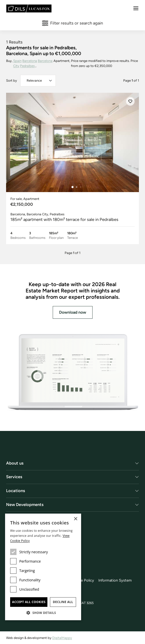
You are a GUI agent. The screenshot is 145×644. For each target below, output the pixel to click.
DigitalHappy (62, 638)
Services (14, 477)
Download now (73, 312)
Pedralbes (27, 66)
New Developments (25, 504)
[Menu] (136, 8)
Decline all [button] (63, 602)
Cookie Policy (83, 580)
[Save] (130, 101)
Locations (16, 491)
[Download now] (72, 373)
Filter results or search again (73, 23)
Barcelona (30, 61)
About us (15, 463)
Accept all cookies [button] (29, 602)
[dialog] (43, 567)
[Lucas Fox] (29, 8)
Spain (17, 61)
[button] (43, 613)
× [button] (75, 519)
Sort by (12, 80)
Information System (115, 580)
